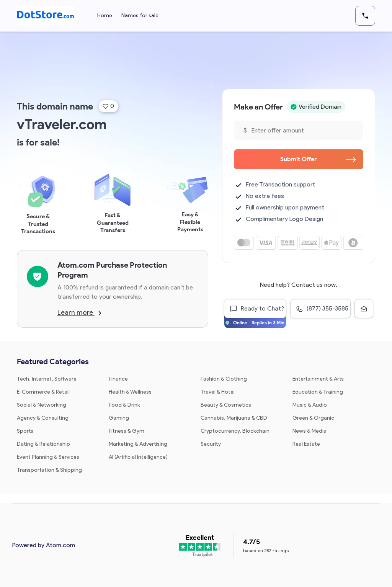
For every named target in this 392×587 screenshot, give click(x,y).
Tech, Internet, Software (47, 379)
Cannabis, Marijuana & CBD (234, 418)
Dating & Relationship (43, 444)
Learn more (79, 312)
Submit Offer (318, 159)
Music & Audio (310, 405)
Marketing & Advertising (138, 444)
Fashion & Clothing (224, 379)
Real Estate (306, 444)
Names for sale (140, 16)
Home (105, 16)
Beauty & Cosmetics (226, 405)
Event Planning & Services (48, 457)
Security (211, 444)
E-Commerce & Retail (43, 392)
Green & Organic (313, 418)
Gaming (119, 418)
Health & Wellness (130, 392)
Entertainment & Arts (318, 379)
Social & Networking (42, 405)
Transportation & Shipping (49, 470)
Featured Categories (53, 361)
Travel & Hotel (218, 392)
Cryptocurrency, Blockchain (235, 431)
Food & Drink (124, 405)
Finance (118, 379)
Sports (25, 431)
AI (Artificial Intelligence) (138, 457)
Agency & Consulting (43, 418)
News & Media (310, 431)
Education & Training (318, 392)
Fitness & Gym (127, 431)
